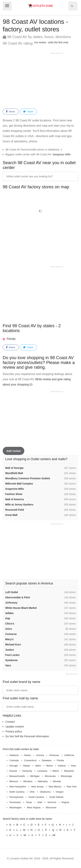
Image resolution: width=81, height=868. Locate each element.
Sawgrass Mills (62, 154)
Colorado (14, 760)
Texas (29, 802)
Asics (9, 629)
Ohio (32, 792)
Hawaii (26, 766)
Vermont (52, 802)
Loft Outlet (12, 592)
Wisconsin (51, 807)
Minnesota (50, 776)
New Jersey (37, 787)
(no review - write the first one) (51, 42)
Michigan (35, 776)
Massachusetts (17, 776)
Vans (8, 665)
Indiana (62, 766)
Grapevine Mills (14, 489)
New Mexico (55, 787)
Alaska (27, 755)
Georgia (13, 766)
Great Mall (11, 515)
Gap (8, 618)
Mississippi (67, 776)
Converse (11, 634)
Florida (11, 339)
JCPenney (11, 603)
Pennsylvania (16, 797)
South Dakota (56, 797)
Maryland (69, 771)
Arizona (40, 755)
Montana (28, 781)
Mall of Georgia (14, 468)
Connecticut (30, 760)
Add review (13, 451)
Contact (10, 722)
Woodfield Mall (14, 473)
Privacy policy (14, 731)
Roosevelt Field (14, 510)
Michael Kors (13, 645)
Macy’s (9, 639)
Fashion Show (14, 494)
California (69, 755)
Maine (56, 771)
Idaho (38, 766)
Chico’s (10, 624)
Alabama (14, 755)
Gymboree (11, 660)
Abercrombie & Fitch (18, 597)
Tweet (28, 112)
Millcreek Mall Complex (19, 484)
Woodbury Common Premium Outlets (28, 478)
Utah (40, 802)
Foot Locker (12, 655)
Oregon (60, 792)
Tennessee (15, 802)
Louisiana (42, 771)
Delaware (47, 760)
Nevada (57, 781)
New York (72, 787)
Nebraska (43, 781)
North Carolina (17, 792)
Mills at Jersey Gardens (19, 505)
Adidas (9, 613)
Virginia (65, 802)
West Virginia (34, 807)
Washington (15, 807)
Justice (10, 650)
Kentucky (27, 771)
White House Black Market (21, 608)
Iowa (73, 766)
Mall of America (14, 499)
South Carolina (36, 797)
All (54, 835)
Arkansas (54, 755)
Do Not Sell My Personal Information (27, 736)
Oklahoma (45, 792)
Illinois (49, 766)
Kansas (13, 771)
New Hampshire (18, 787)
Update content (15, 726)
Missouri (14, 781)
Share (10, 112)
